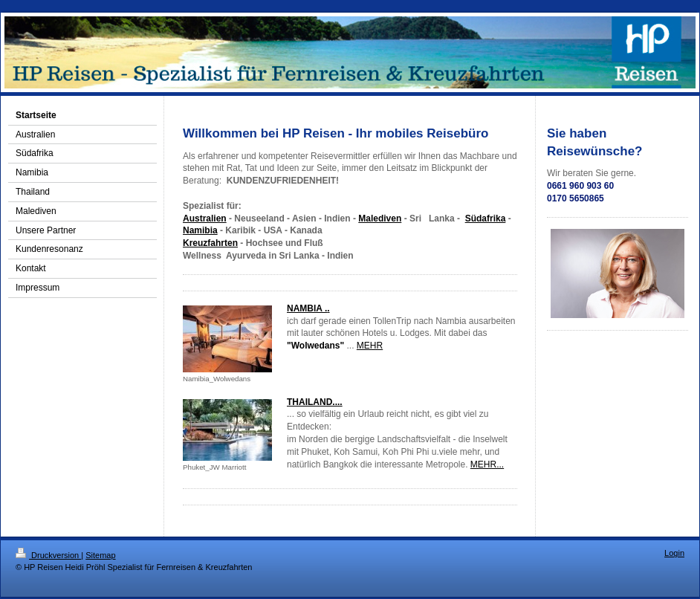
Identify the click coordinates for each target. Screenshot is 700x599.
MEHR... (487, 464)
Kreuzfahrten (210, 243)
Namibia (200, 230)
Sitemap (100, 555)
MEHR (370, 346)
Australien (205, 218)
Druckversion (48, 555)
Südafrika (486, 218)
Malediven (380, 218)
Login (674, 553)
